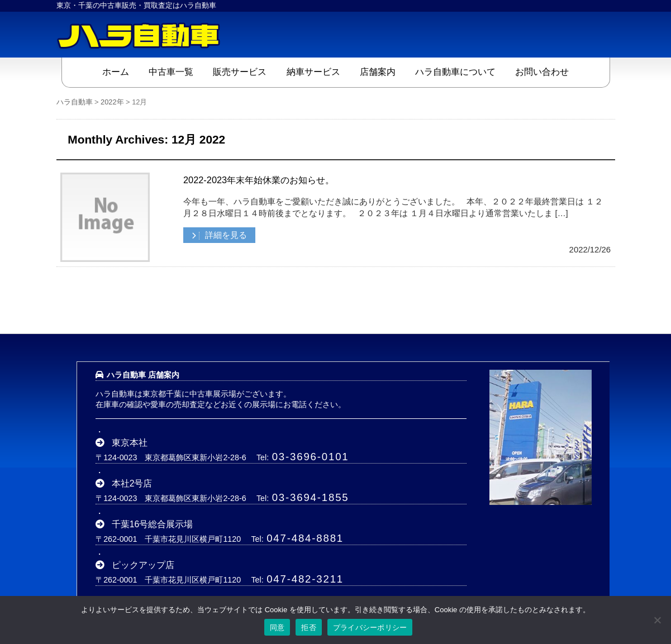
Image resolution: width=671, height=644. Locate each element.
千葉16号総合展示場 (152, 524)
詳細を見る (225, 235)
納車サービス (313, 72)
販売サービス (240, 72)
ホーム (116, 72)
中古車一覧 (171, 72)
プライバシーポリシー (370, 628)
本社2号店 (132, 483)
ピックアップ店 (143, 565)
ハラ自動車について (455, 72)
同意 (277, 628)
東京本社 (130, 443)
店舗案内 (378, 72)
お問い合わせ (542, 72)
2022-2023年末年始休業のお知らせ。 (259, 180)
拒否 (309, 628)
